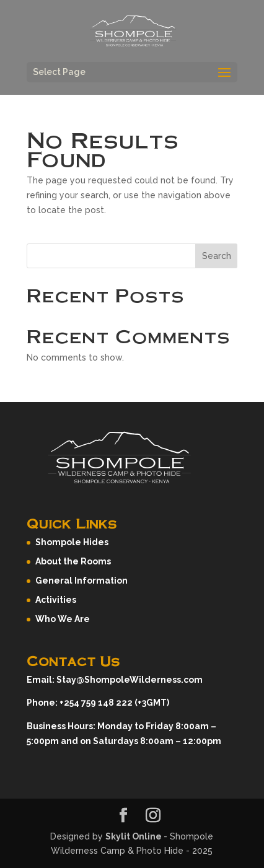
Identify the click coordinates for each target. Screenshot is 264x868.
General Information (81, 581)
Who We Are (63, 619)
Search (217, 256)
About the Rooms (73, 561)
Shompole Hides (72, 542)
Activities (56, 600)
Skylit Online (134, 836)
